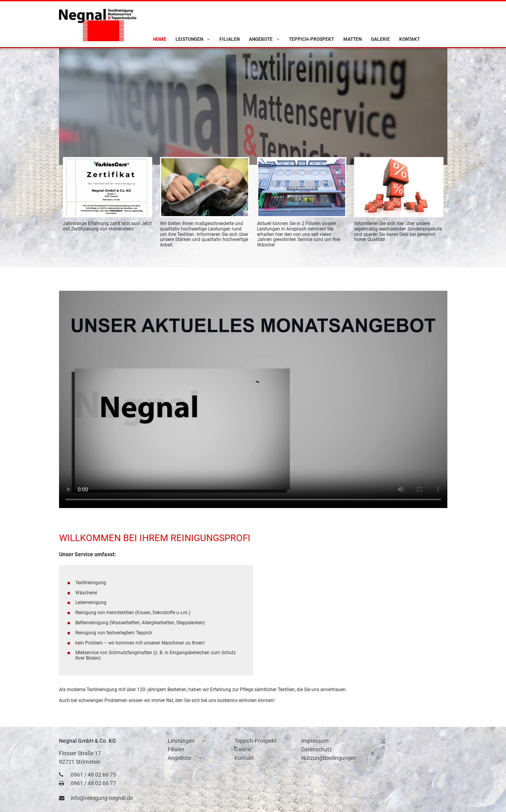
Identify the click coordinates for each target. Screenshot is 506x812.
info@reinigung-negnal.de (102, 798)
